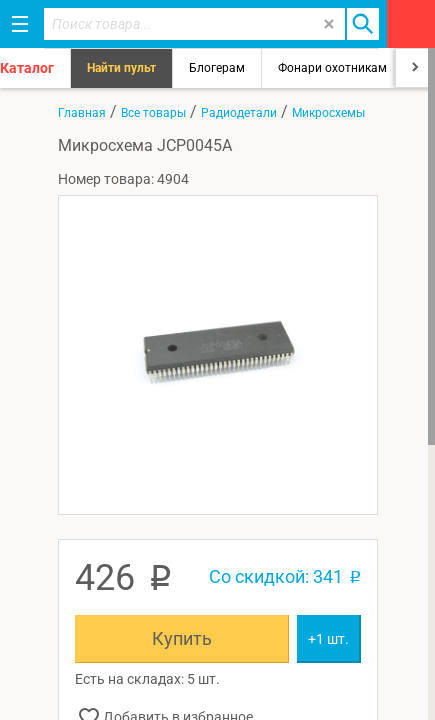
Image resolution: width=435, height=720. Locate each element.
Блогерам (217, 68)
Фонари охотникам (332, 68)
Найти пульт (121, 68)
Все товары (153, 113)
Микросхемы (328, 113)
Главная (82, 113)
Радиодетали (239, 113)
